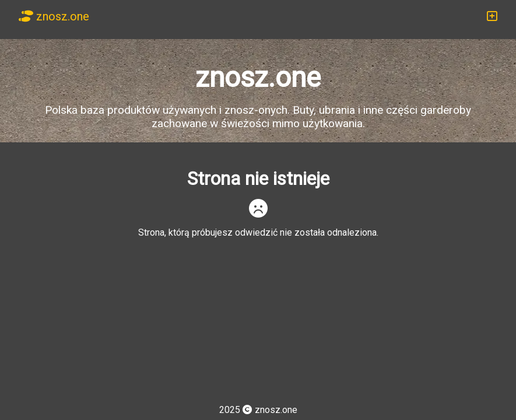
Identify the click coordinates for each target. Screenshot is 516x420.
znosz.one (54, 16)
